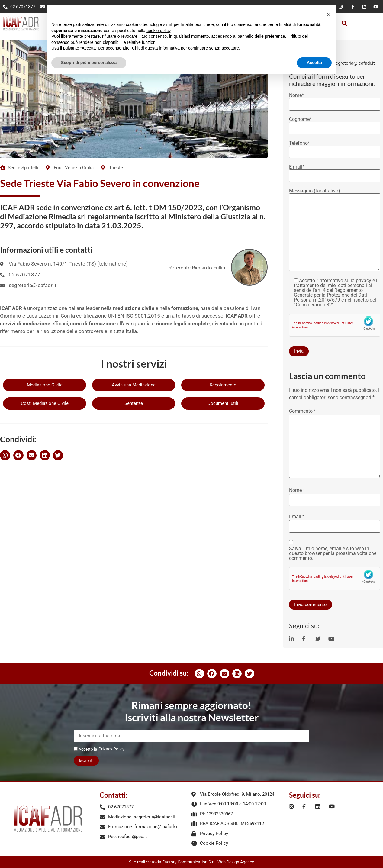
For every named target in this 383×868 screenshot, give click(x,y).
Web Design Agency (236, 862)
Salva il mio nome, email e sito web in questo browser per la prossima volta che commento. (333, 553)
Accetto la (85, 749)
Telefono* (335, 148)
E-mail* (335, 172)
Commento (303, 411)
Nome (297, 490)
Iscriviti (86, 760)
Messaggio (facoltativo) (335, 230)
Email (297, 517)
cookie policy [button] (158, 31)
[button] (344, 23)
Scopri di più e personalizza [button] (89, 63)
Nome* (335, 100)
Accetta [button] (314, 63)
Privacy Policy (111, 749)
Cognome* (335, 124)
